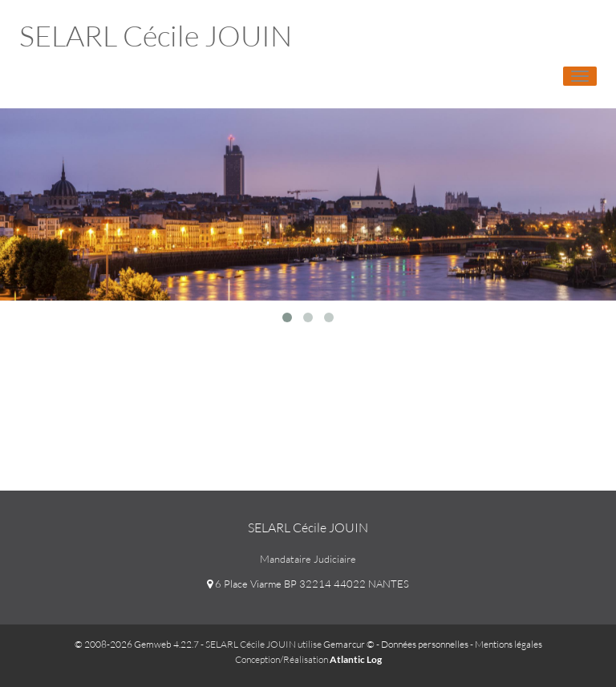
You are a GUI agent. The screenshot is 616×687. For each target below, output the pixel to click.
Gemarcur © (349, 644)
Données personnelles (425, 644)
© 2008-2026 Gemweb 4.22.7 (137, 644)
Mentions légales (509, 644)
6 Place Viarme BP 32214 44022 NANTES (308, 584)
